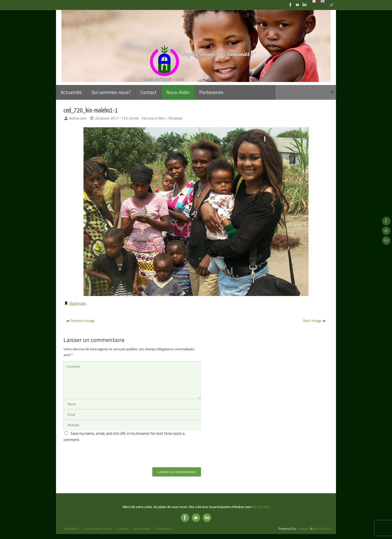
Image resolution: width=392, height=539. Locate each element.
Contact (123, 528)
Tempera (303, 528)
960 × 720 (165, 118)
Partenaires (164, 528)
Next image (314, 321)
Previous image (80, 321)
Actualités (71, 528)
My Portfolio (261, 507)
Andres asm (78, 118)
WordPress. (322, 528)
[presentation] (101, 453)
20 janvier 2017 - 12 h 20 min (117, 118)
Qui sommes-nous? (97, 528)
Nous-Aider (142, 528)
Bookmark (78, 303)
